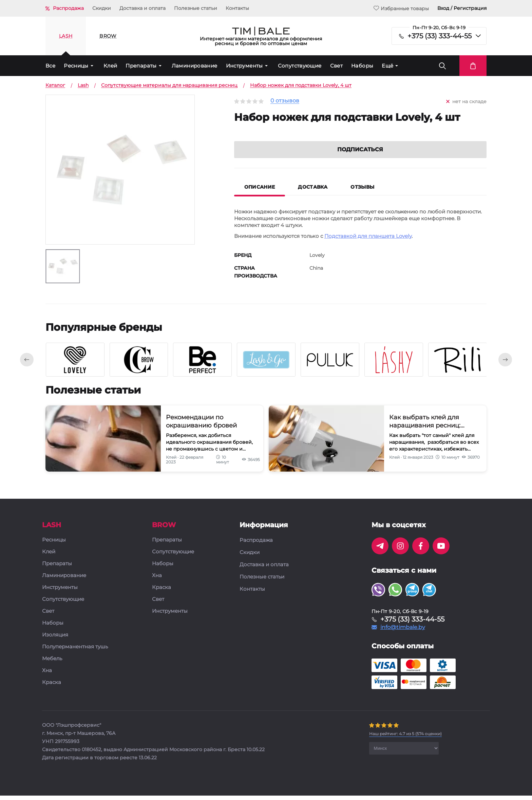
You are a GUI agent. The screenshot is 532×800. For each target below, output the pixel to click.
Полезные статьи (196, 8)
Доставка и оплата (142, 8)
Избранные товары (401, 8)
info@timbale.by (403, 632)
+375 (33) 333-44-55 (440, 36)
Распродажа (68, 8)
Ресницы (76, 66)
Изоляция (55, 639)
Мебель (52, 663)
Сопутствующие (300, 66)
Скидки (102, 8)
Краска (52, 687)
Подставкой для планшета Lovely (368, 244)
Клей (110, 66)
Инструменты (244, 66)
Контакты (237, 8)
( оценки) (405, 738)
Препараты (141, 66)
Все (50, 66)
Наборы (362, 66)
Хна (47, 675)
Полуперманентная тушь (75, 651)
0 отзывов (285, 101)
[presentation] (27, 364)
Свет (337, 66)
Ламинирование (195, 66)
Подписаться (360, 158)
